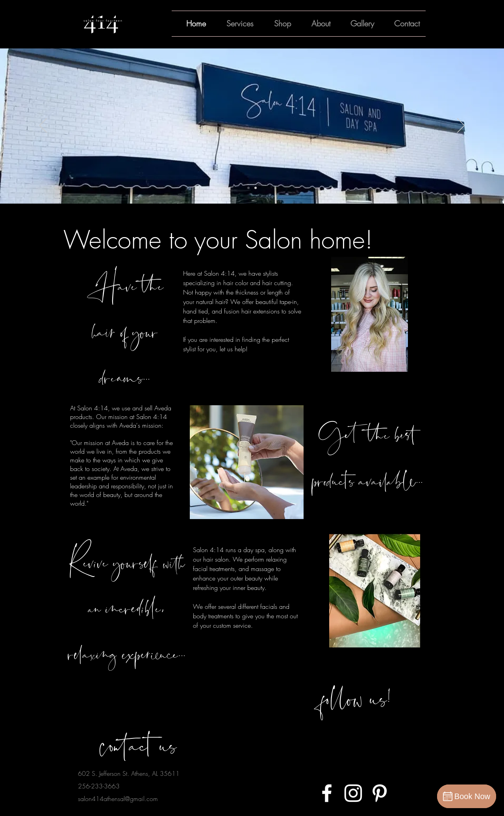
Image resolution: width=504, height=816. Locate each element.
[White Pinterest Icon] (380, 793)
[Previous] (43, 126)
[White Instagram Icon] (353, 793)
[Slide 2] (256, 188)
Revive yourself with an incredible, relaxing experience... (127, 608)
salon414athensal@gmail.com (118, 799)
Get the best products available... (368, 457)
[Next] (461, 126)
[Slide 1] (248, 188)
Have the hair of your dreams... (125, 331)
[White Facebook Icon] (327, 793)
